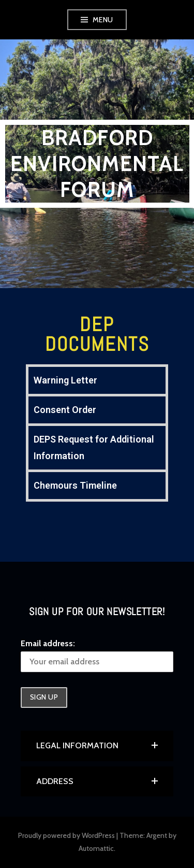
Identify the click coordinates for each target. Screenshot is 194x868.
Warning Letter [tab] (65, 380)
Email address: (48, 643)
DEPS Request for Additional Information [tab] (94, 447)
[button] (97, 746)
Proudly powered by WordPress (66, 835)
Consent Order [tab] (65, 410)
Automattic (96, 848)
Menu (103, 20)
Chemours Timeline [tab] (75, 485)
